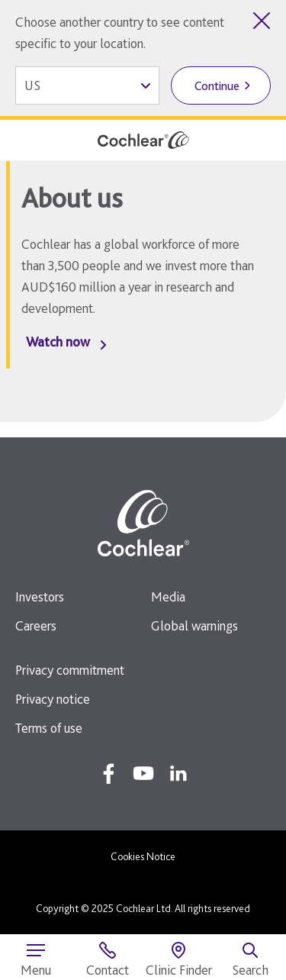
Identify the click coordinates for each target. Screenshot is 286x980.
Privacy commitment (70, 670)
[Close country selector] (262, 21)
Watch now (58, 342)
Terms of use (49, 728)
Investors (40, 596)
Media (168, 596)
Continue (217, 86)
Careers (36, 625)
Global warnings (194, 625)
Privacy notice (53, 699)
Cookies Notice (143, 856)
